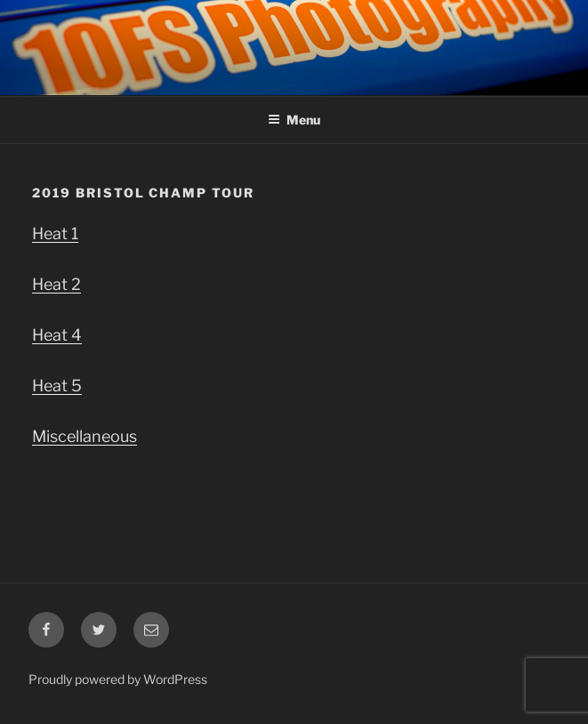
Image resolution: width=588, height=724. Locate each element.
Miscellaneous (85, 436)
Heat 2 (56, 284)
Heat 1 (55, 233)
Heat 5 (57, 386)
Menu (294, 120)
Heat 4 (57, 335)
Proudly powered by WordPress (118, 679)
